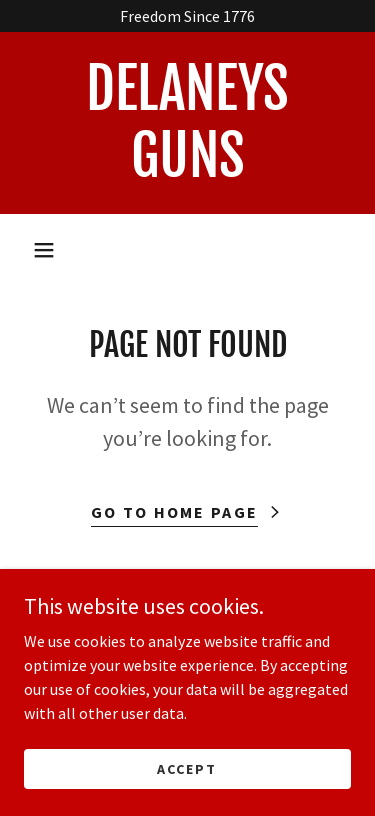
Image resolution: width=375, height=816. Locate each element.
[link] (187, 123)
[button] (44, 250)
